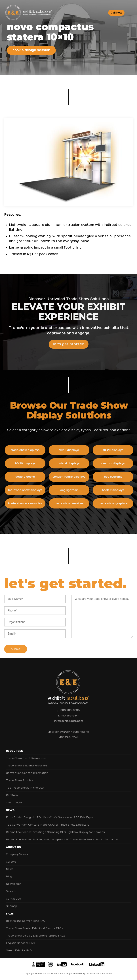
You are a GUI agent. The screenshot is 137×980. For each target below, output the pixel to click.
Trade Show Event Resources (26, 758)
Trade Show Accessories (30, 503)
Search (11, 891)
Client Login (14, 803)
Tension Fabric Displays (74, 477)
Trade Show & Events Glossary (26, 766)
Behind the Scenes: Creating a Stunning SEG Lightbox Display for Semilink (55, 832)
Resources (14, 751)
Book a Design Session (31, 50)
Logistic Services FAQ (20, 943)
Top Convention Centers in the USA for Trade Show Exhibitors (48, 825)
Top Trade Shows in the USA (25, 788)
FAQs (10, 914)
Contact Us (13, 899)
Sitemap (11, 906)
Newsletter (13, 884)
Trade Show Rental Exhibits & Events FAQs (34, 928)
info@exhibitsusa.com (68, 721)
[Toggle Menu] (131, 13)
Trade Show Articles (19, 780)
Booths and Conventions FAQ (26, 921)
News (10, 810)
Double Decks (30, 477)
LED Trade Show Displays (30, 490)
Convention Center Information (27, 773)
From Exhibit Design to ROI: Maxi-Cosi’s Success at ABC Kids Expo (49, 817)
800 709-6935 (70, 710)
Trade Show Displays (30, 450)
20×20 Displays (30, 463)
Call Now (116, 13)
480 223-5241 (68, 737)
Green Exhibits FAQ (19, 951)
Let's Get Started (69, 349)
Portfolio (12, 795)
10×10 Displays (74, 450)
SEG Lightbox (74, 490)
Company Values (17, 854)
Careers (11, 862)
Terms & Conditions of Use (99, 974)
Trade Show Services (74, 503)
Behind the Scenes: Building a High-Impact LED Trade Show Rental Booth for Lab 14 (62, 840)
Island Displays (74, 463)
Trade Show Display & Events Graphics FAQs (35, 936)
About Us (13, 847)
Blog (9, 877)
